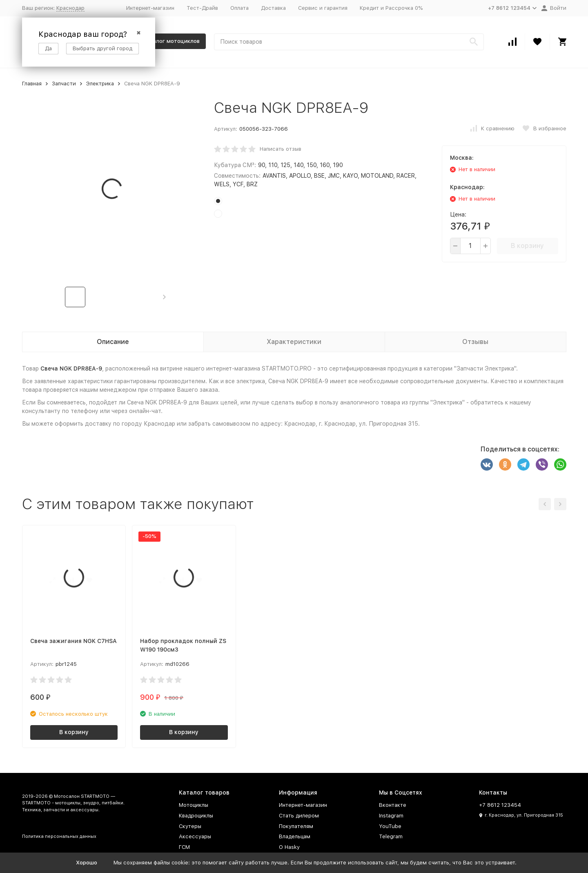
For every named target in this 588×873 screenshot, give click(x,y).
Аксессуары (195, 836)
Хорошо (87, 863)
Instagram (391, 816)
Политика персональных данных (59, 836)
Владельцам (295, 836)
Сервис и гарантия (323, 8)
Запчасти (64, 84)
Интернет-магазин (150, 8)
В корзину (527, 246)
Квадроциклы (196, 816)
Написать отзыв (281, 149)
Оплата (239, 8)
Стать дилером (299, 816)
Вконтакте (393, 805)
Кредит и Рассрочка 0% (391, 8)
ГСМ (184, 847)
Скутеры (190, 826)
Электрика (100, 84)
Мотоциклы (194, 805)
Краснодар (70, 8)
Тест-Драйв (202, 8)
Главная (32, 84)
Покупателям (296, 826)
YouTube (390, 826)
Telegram (391, 836)
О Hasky (289, 847)
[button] (164, 297)
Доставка (273, 8)
